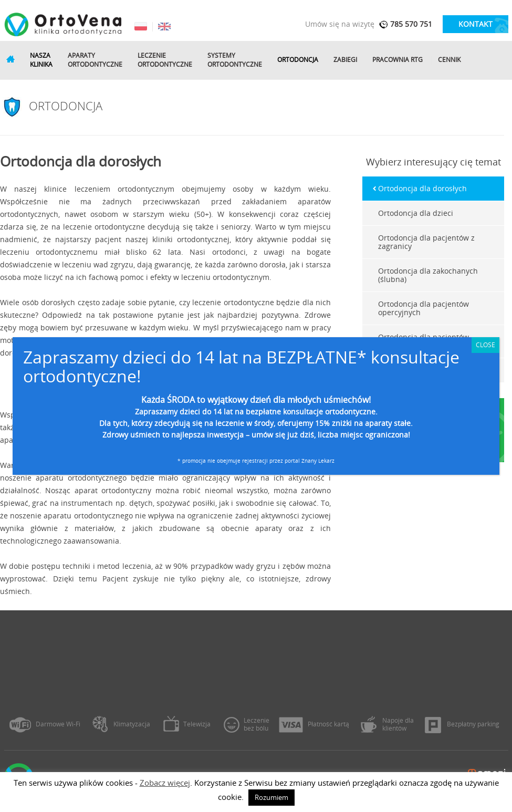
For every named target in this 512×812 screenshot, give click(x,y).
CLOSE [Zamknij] (485, 345)
